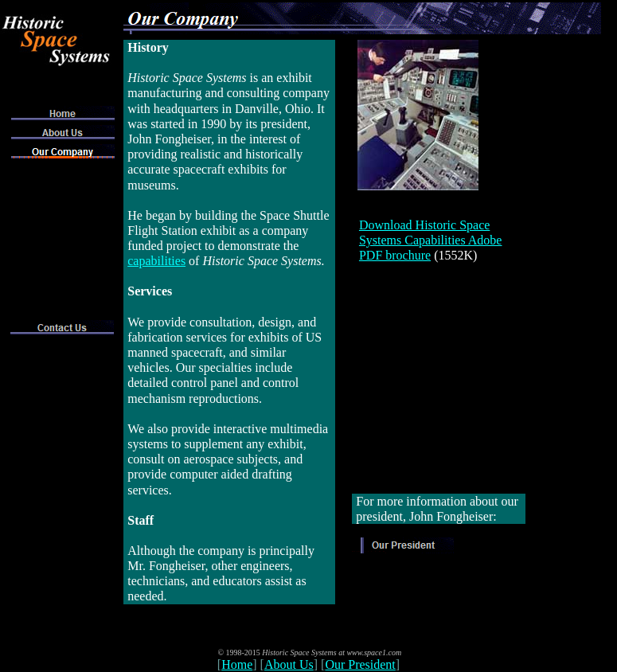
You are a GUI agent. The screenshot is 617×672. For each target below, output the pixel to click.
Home (237, 664)
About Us (289, 664)
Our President (360, 664)
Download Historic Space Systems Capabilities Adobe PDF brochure (431, 240)
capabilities (156, 261)
